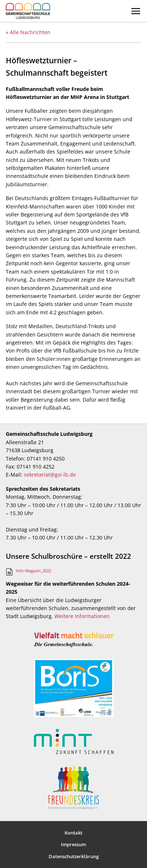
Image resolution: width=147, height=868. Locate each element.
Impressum (73, 844)
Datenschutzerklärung (74, 856)
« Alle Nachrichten (28, 32)
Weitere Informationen (82, 616)
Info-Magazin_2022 (34, 571)
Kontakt (73, 833)
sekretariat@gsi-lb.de (50, 475)
